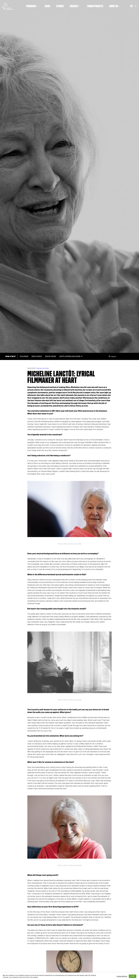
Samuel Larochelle (43, 368)
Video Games (37, 356)
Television (24, 356)
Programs (32, 6)
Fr (131, 6)
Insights (75, 6)
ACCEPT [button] (133, 976)
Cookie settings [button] (122, 976)
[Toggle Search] (136, 6)
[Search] (110, 356)
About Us (115, 6)
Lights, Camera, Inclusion (70, 356)
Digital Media (51, 356)
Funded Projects (95, 6)
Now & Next (11, 356)
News (48, 6)
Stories (60, 6)
